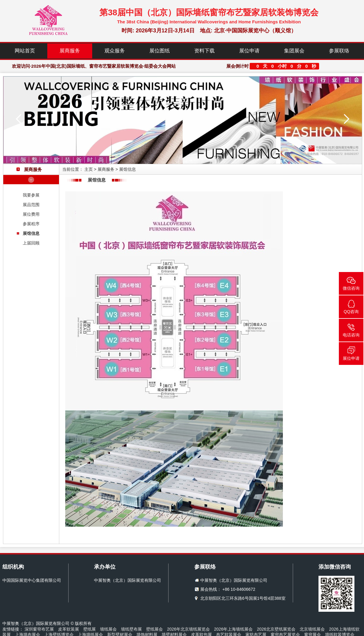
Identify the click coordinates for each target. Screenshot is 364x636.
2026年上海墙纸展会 (233, 629)
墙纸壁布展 (131, 629)
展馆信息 (31, 233)
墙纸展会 (108, 629)
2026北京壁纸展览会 (276, 629)
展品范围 (31, 205)
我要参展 (31, 195)
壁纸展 (90, 629)
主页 (89, 169)
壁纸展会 (154, 629)
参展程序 (31, 224)
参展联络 (339, 51)
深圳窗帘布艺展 (39, 629)
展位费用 (31, 214)
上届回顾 (31, 243)
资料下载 (204, 51)
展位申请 (249, 51)
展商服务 (70, 51)
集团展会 (294, 51)
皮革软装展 (69, 629)
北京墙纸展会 (312, 629)
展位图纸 (160, 51)
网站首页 (25, 51)
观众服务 (115, 51)
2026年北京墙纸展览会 (188, 629)
